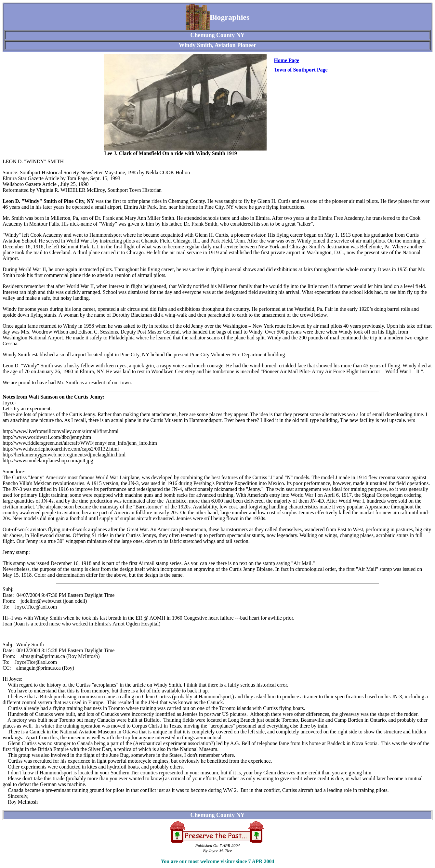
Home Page (286, 60)
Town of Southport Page (301, 70)
